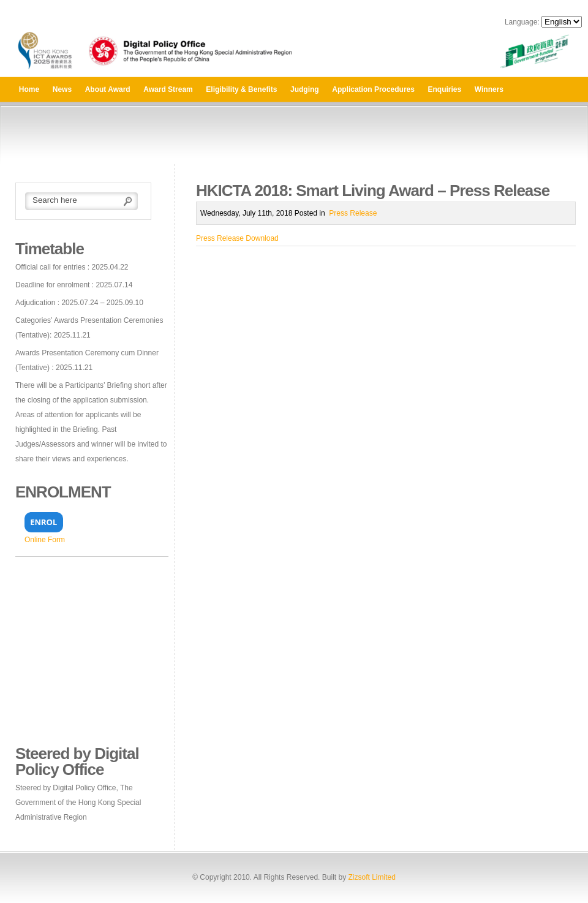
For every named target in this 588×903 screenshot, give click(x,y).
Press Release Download (237, 238)
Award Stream (168, 89)
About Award (108, 89)
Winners (489, 89)
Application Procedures (373, 89)
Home (29, 89)
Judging (305, 89)
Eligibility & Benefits (241, 89)
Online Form (45, 540)
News (62, 89)
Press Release (353, 213)
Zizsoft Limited (371, 877)
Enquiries (445, 89)
